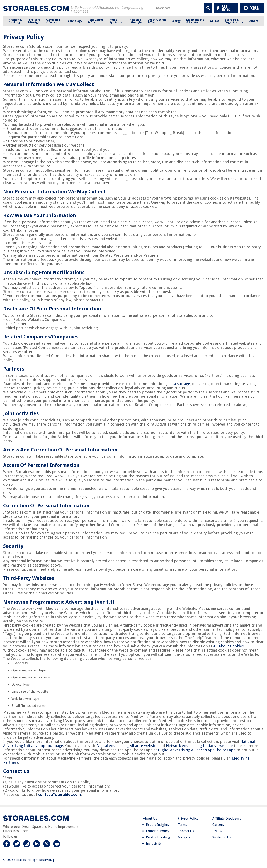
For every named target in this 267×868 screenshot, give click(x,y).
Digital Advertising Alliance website (127, 746)
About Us (150, 818)
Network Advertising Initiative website (199, 746)
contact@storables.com (60, 795)
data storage (179, 384)
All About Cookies (228, 646)
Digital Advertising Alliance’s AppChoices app (197, 750)
